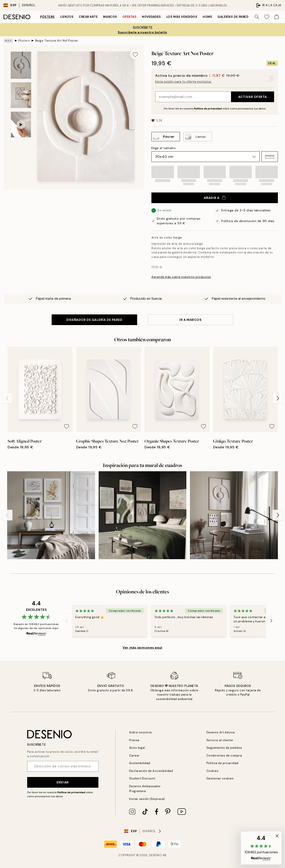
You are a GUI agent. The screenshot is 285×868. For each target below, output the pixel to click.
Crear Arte (88, 17)
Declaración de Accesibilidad (151, 771)
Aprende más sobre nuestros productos (181, 277)
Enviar (63, 782)
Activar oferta (253, 97)
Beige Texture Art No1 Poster (57, 41)
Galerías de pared (233, 17)
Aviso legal (137, 748)
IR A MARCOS (190, 320)
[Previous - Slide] (7, 398)
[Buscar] (257, 17)
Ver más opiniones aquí (142, 647)
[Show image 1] (21, 65)
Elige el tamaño (164, 148)
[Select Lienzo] (198, 137)
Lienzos (67, 17)
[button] (270, 157)
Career (134, 756)
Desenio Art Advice (221, 732)
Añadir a (215, 198)
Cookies (213, 771)
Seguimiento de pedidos (224, 748)
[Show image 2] (21, 95)
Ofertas (130, 17)
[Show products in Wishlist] (267, 17)
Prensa (134, 740)
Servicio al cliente (220, 740)
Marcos (110, 17)
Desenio (155, 855)
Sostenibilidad (140, 763)
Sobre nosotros (141, 732)
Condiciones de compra (224, 756)
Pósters (47, 17)
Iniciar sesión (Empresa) (147, 799)
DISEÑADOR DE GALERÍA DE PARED (94, 320)
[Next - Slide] (278, 398)
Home (207, 17)
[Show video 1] (21, 124)
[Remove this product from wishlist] (135, 54)
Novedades (151, 17)
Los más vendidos (182, 17)
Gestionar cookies (220, 778)
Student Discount (142, 778)
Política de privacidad (208, 109)
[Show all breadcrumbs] (8, 41)
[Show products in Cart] (277, 17)
